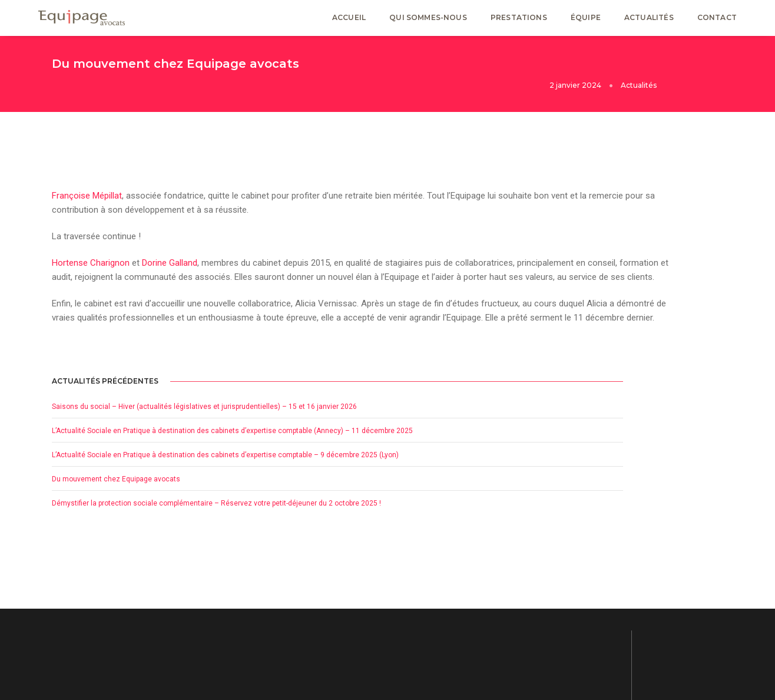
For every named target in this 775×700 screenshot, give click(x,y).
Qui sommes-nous (428, 21)
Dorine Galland (170, 255)
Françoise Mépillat (87, 183)
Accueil (349, 21)
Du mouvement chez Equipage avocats (633, 365)
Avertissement (611, 632)
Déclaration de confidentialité (635, 609)
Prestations (519, 21)
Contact (717, 21)
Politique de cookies (620, 620)
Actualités (649, 21)
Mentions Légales (616, 597)
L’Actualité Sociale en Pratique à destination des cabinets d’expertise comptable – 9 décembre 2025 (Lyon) (640, 326)
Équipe (586, 21)
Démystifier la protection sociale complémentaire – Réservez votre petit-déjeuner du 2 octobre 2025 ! (633, 403)
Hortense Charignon (91, 255)
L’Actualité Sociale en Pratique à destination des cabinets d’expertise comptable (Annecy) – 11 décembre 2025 (640, 274)
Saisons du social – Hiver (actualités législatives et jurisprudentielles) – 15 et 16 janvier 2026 (640, 222)
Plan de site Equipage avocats (636, 644)
